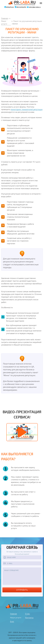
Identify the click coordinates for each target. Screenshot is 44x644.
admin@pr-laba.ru (35, 7)
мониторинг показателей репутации (27, 109)
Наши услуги (4, 22)
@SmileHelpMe (21, 7)
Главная (5, 18)
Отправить (22, 590)
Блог (12, 621)
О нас (28, 614)
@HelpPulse (10, 7)
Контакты (29, 617)
